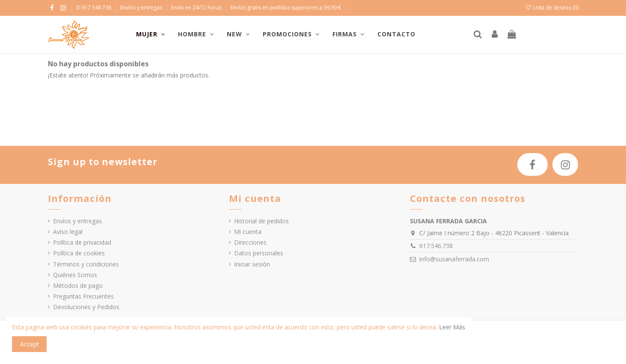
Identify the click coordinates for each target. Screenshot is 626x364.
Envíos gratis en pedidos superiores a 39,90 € (286, 7)
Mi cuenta (248, 232)
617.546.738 (436, 246)
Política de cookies (79, 253)
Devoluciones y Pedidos (86, 307)
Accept (30, 344)
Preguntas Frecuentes (83, 296)
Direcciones (250, 242)
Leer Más (452, 327)
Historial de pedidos (261, 221)
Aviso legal (68, 232)
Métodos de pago (78, 286)
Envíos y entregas (142, 7)
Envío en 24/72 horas (197, 7)
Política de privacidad (82, 242)
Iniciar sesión (252, 264)
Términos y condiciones (86, 264)
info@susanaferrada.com (454, 259)
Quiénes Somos (75, 275)
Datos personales (259, 253)
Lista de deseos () (552, 7)
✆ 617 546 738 (94, 7)
